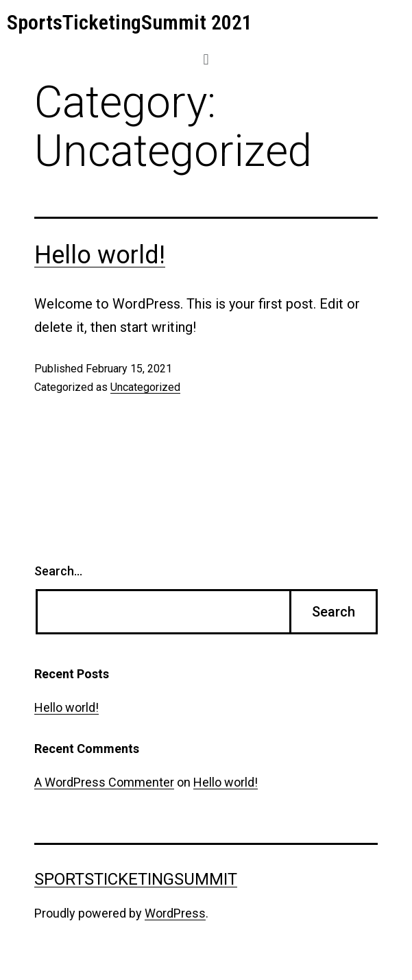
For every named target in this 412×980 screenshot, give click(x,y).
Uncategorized (145, 387)
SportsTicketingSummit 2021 (130, 22)
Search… (58, 571)
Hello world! (100, 255)
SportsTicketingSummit (136, 879)
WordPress (175, 913)
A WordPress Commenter (104, 782)
